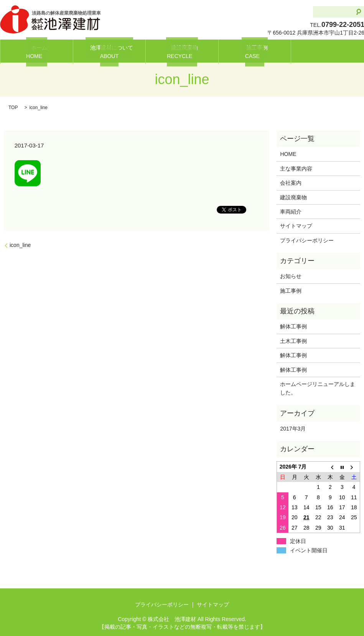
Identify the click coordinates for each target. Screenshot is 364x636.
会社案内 (291, 183)
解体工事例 (296, 326)
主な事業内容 (296, 169)
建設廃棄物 (182, 51)
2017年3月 (293, 429)
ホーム (36, 51)
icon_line (20, 245)
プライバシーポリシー (307, 240)
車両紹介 (291, 212)
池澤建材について (109, 51)
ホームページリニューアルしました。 (318, 388)
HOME (288, 154)
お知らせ (291, 276)
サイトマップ (296, 226)
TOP (13, 108)
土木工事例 (293, 341)
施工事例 (255, 51)
